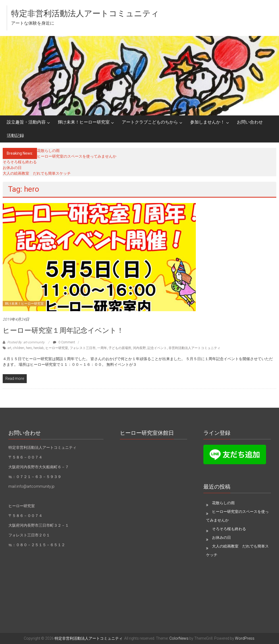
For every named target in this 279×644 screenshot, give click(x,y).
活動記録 (15, 136)
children (19, 348)
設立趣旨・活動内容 (26, 122)
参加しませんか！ (207, 122)
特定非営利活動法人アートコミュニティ (85, 13)
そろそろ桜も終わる (20, 162)
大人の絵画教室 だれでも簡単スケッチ (37, 173)
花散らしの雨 (48, 151)
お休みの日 (12, 168)
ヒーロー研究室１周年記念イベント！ (63, 330)
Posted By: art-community (26, 342)
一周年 (102, 348)
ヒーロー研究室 (57, 348)
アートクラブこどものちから (150, 122)
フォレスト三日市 (83, 348)
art (9, 348)
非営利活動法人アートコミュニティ (194, 348)
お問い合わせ (250, 122)
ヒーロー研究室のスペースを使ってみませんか (77, 156)
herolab (39, 348)
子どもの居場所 (120, 348)
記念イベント (157, 348)
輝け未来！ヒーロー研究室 (84, 122)
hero (29, 348)
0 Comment (64, 342)
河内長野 (139, 348)
